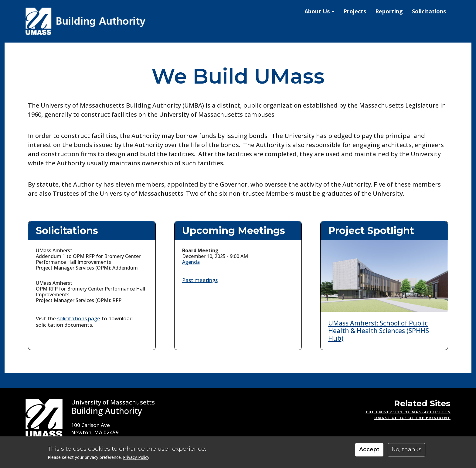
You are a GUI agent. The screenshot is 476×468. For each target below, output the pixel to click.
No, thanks (406, 449)
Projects (355, 11)
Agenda (191, 262)
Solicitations (429, 11)
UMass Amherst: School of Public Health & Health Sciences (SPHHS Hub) (379, 331)
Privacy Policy (136, 457)
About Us (319, 11)
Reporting (389, 11)
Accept (369, 449)
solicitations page (79, 318)
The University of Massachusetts (408, 412)
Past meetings (200, 280)
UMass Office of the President (412, 418)
